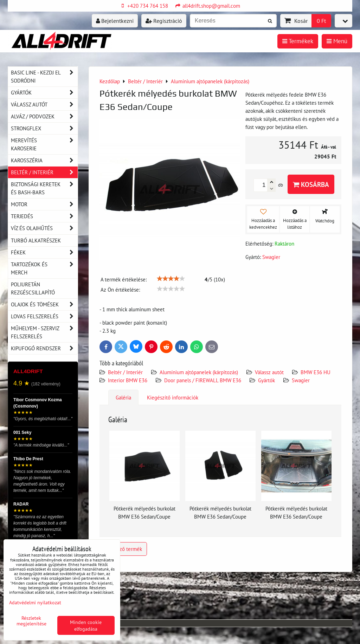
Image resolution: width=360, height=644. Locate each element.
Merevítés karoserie (44, 144)
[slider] (171, 279)
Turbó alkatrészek (36, 240)
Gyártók (266, 380)
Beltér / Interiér (125, 372)
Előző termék (123, 549)
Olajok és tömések (44, 304)
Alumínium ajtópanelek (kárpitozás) (199, 372)
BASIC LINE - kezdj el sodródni (44, 77)
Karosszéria (44, 160)
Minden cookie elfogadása (86, 625)
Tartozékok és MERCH (44, 268)
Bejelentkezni (115, 21)
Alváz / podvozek (44, 116)
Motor (44, 204)
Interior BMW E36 (128, 380)
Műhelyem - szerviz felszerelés (44, 332)
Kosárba (311, 184)
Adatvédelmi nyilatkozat (35, 602)
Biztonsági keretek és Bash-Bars (44, 188)
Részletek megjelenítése (31, 621)
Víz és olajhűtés (44, 228)
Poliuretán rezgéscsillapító (33, 288)
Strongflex (44, 128)
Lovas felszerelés (44, 316)
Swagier (301, 380)
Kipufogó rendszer (44, 348)
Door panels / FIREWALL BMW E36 (203, 380)
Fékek (44, 252)
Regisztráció (164, 21)
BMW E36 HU (316, 372)
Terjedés (44, 216)
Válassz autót (269, 372)
